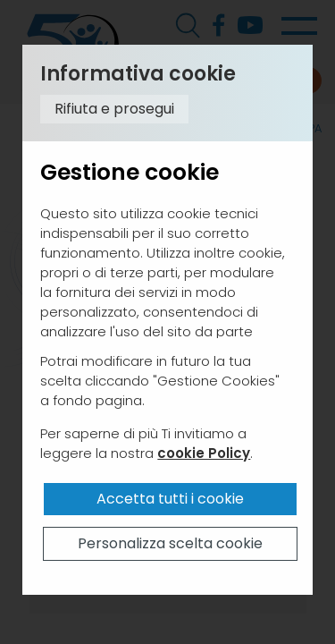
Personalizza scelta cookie (170, 543)
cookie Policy (204, 453)
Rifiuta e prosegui (114, 109)
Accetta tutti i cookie (170, 499)
